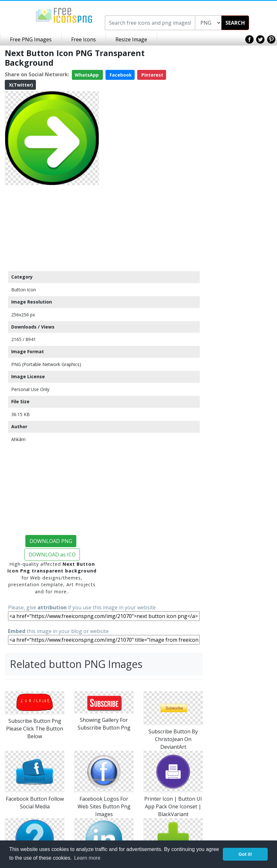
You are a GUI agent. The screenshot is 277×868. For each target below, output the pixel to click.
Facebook (120, 75)
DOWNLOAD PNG (51, 541)
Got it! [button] (245, 854)
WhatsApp (87, 75)
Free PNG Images (31, 39)
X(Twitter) (20, 85)
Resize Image (131, 39)
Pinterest (152, 75)
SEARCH (235, 23)
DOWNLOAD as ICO (52, 555)
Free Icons (84, 39)
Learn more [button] (87, 858)
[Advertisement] (52, 228)
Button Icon (24, 290)
